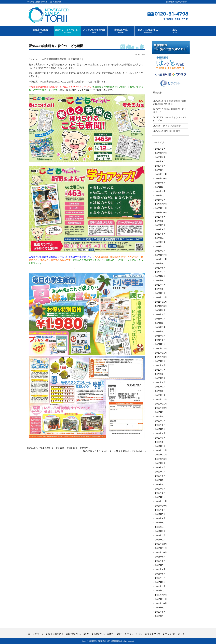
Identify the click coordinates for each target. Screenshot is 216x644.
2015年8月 (160, 612)
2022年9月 (160, 264)
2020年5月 (160, 378)
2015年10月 (161, 603)
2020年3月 (160, 387)
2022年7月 (160, 272)
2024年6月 (160, 187)
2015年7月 (160, 616)
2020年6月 (160, 374)
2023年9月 (160, 217)
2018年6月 (160, 476)
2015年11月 (161, 599)
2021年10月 (161, 306)
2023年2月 (160, 247)
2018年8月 (160, 467)
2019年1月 (160, 446)
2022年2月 (160, 289)
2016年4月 (160, 578)
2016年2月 (160, 586)
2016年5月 (160, 574)
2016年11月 (161, 548)
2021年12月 (161, 297)
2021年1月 (160, 344)
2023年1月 (160, 251)
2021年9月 (160, 310)
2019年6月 (160, 425)
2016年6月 (160, 569)
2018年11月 (161, 455)
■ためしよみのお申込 (94, 634)
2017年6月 (160, 518)
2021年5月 (160, 327)
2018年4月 (160, 485)
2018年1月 (160, 497)
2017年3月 (160, 531)
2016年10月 (161, 552)
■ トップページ (36, 634)
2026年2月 (160, 149)
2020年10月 (161, 357)
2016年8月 (160, 561)
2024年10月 (161, 179)
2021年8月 (160, 314)
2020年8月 (160, 365)
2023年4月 (160, 238)
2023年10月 (161, 213)
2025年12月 (161, 153)
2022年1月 (160, 293)
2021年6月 (160, 323)
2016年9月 (160, 557)
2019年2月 (160, 442)
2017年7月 (160, 514)
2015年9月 (160, 608)
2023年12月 (161, 204)
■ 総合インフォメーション (129, 634)
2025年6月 (160, 162)
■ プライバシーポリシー (175, 634)
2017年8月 (160, 510)
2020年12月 (161, 349)
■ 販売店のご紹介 (55, 634)
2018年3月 (160, 489)
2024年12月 (161, 174)
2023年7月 (160, 225)
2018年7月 (160, 472)
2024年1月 (160, 200)
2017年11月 (161, 501)
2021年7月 (160, 319)
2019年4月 (160, 433)
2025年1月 (160, 170)
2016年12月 (161, 544)
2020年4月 (160, 382)
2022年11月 (161, 259)
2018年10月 (161, 459)
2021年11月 (161, 302)
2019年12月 (161, 400)
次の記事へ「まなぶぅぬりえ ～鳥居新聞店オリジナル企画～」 (115, 451)
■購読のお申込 (74, 634)
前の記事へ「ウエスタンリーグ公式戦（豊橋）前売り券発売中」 (59, 448)
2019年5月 (160, 429)
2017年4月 (160, 527)
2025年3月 (160, 166)
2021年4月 (160, 332)
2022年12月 (161, 255)
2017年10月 (161, 506)
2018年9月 (160, 463)
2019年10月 (161, 408)
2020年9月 (160, 361)
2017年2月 (160, 535)
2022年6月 (160, 276)
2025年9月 (160, 157)
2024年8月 (160, 183)
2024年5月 (160, 191)
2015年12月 (161, 595)
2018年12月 (161, 450)
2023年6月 (160, 229)
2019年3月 (160, 438)
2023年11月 (161, 208)
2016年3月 (160, 582)
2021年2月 (160, 340)
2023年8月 (160, 221)
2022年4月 (160, 285)
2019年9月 (160, 412)
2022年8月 (160, 268)
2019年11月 (161, 404)
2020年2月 (160, 391)
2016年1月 (160, 591)
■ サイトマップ (153, 634)
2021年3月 (160, 336)
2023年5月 (160, 234)
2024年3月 (160, 196)
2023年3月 (160, 242)
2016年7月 (160, 565)
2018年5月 (160, 480)
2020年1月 (160, 395)
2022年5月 (160, 281)
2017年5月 (160, 523)
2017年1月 (160, 540)
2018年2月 (160, 493)
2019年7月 (160, 421)
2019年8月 (160, 417)
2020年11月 (161, 353)
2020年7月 (160, 370)
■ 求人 (110, 634)
